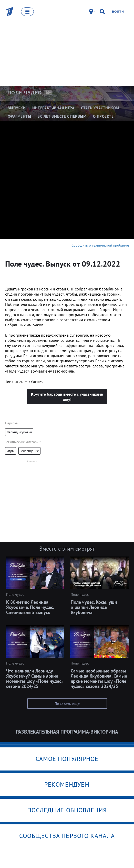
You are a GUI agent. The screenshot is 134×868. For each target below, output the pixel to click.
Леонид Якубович (19, 432)
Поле (24, 93)
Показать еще (67, 704)
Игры (11, 451)
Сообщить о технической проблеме (100, 245)
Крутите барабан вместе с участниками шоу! (67, 397)
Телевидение (29, 451)
